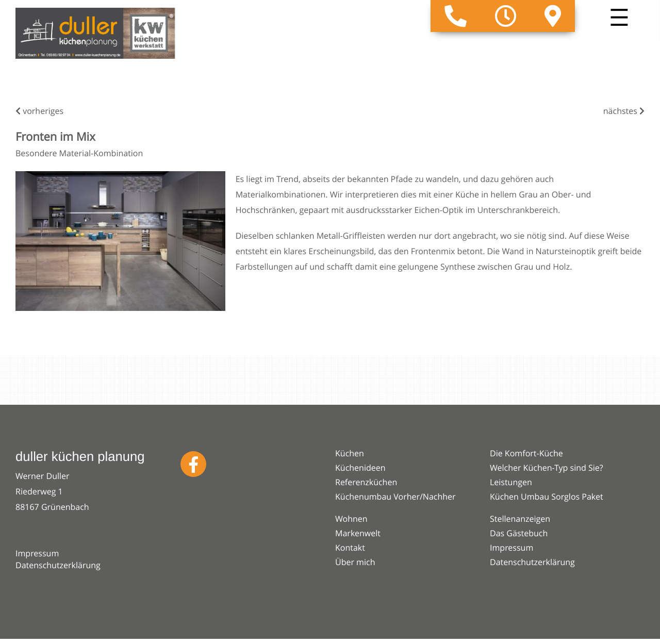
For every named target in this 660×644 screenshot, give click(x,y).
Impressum (37, 553)
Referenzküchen (366, 482)
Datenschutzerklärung (58, 565)
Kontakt (350, 548)
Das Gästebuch (519, 533)
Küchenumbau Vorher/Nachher (395, 497)
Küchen (350, 453)
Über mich (355, 562)
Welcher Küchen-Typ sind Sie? (547, 468)
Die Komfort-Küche (526, 453)
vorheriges (39, 111)
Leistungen (511, 482)
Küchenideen (360, 468)
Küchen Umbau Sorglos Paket (547, 497)
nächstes (624, 111)
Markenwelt (358, 533)
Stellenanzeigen (520, 519)
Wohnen (351, 519)
